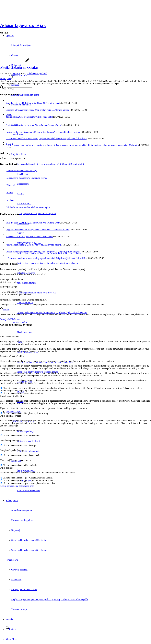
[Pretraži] (11, 629)
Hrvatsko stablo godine (22, 510)
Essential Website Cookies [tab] (12, 356)
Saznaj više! (6, 319)
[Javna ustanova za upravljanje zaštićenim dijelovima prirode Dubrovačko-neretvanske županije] (21, 13)
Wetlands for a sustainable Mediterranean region (25, 207)
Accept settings (7, 486)
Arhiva (3, 158)
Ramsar (7, 193)
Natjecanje (16, 530)
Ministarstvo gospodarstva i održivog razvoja (24, 178)
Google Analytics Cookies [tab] (12, 396)
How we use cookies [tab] (9, 337)
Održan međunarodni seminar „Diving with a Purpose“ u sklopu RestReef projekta (43, 132)
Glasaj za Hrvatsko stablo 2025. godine (29, 540)
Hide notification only (24, 486)
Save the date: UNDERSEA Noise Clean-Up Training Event (33, 103)
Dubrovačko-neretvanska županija (19, 171)
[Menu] (11, 639)
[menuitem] (84, 313)
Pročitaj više (7, 79)
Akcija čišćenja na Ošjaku (19, 68)
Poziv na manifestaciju (34, 125)
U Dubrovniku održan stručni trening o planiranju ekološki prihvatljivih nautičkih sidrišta (46, 138)
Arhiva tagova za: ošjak (23, 25)
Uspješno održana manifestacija (38, 110)
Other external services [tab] (10, 416)
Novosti (16, 73)
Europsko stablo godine (22, 520)
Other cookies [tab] (6, 468)
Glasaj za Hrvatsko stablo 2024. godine (29, 550)
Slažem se (16, 319)
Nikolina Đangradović (37, 73)
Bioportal (7, 185)
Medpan (7, 200)
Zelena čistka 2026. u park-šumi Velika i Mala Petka (29, 117)
